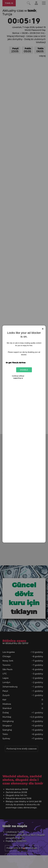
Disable (24, 370)
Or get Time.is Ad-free (16, 363)
